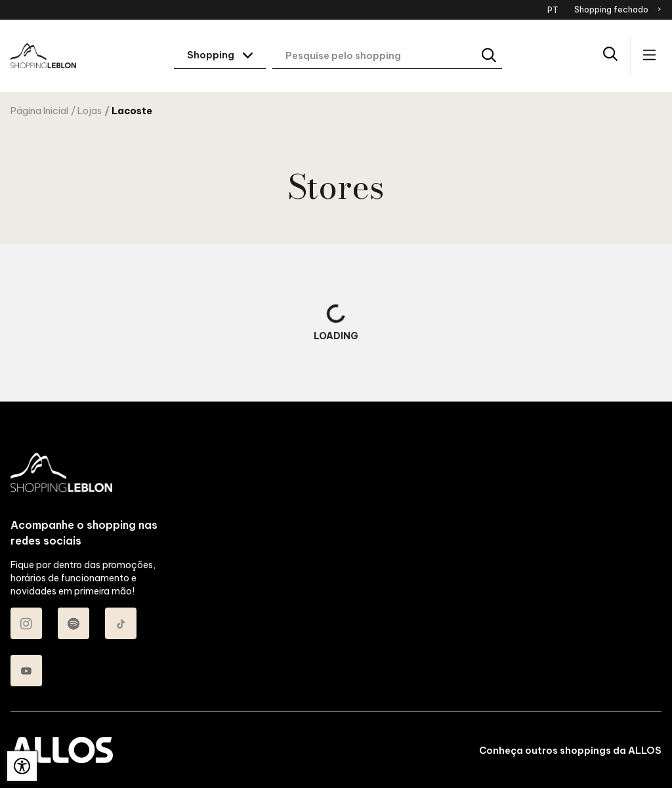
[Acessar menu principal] (649, 56)
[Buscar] (490, 56)
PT (553, 10)
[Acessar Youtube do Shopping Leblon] (26, 671)
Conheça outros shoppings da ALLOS (570, 751)
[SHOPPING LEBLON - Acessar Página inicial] (43, 56)
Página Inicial (39, 111)
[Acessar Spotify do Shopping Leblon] (73, 623)
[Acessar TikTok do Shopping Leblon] (121, 623)
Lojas (90, 111)
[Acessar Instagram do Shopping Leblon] (26, 623)
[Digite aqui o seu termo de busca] (387, 56)
